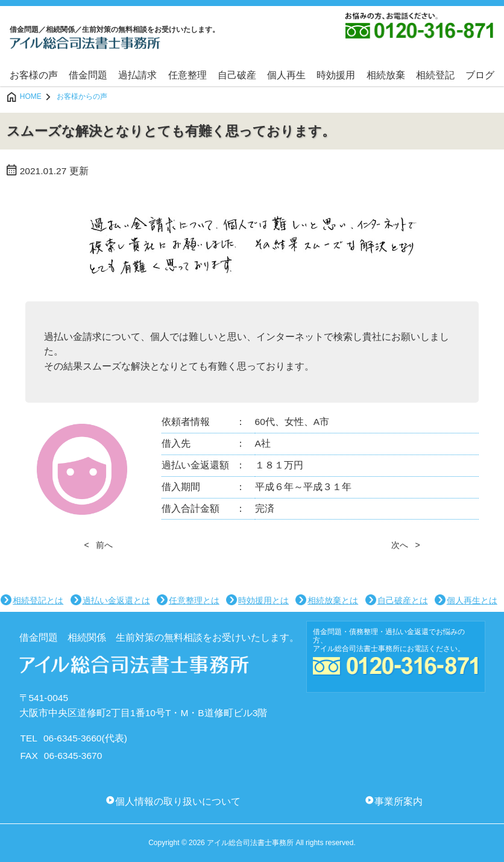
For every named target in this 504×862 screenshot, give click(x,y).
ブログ (480, 75)
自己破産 (237, 75)
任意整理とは (194, 600)
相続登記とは (38, 600)
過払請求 (137, 75)
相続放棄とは (333, 600)
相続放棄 (386, 75)
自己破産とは (403, 600)
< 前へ (98, 545)
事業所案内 (398, 801)
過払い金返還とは (116, 600)
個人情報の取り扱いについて (178, 801)
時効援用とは (263, 600)
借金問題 (88, 75)
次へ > (406, 545)
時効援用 (336, 75)
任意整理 (187, 75)
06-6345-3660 (73, 738)
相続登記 (435, 75)
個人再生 (286, 75)
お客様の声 (34, 75)
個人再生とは (472, 600)
